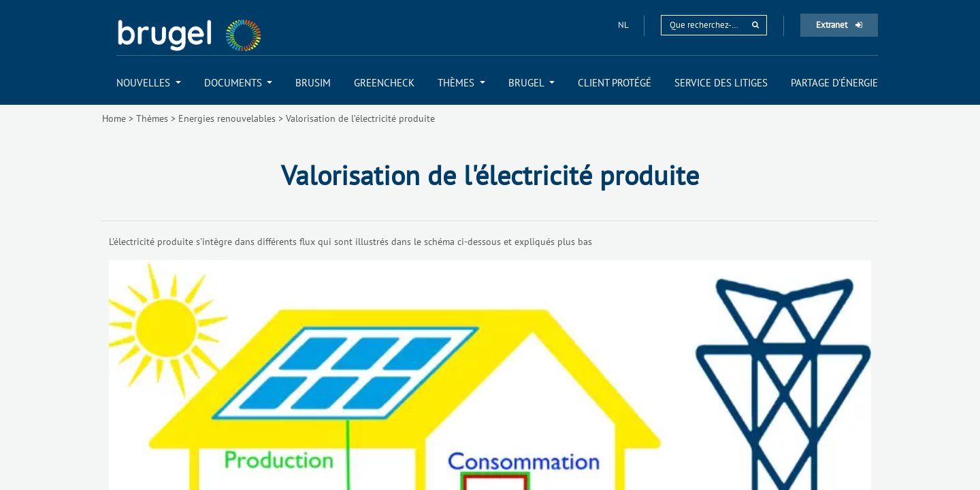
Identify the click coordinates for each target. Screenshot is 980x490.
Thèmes (152, 118)
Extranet (839, 25)
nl (624, 25)
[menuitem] (149, 83)
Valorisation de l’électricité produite (360, 118)
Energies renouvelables (227, 118)
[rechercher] (755, 25)
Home (114, 118)
